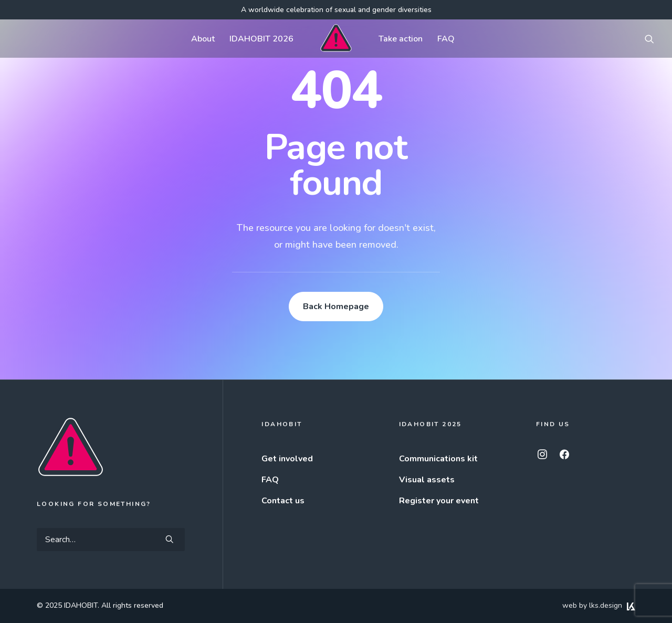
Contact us (283, 501)
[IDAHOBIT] (336, 39)
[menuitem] (203, 39)
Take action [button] (401, 39)
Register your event (439, 501)
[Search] (111, 540)
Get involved (287, 459)
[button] (649, 39)
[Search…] (111, 540)
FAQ (446, 39)
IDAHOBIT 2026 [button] (261, 39)
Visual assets (427, 480)
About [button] (203, 39)
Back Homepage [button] (336, 307)
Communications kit (438, 459)
